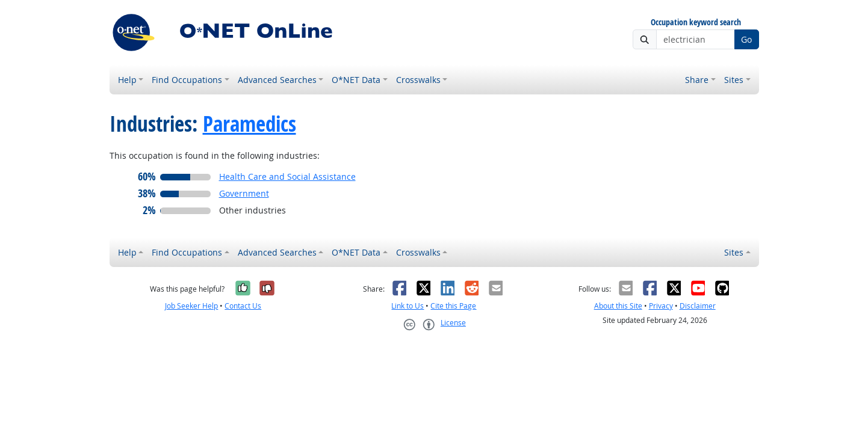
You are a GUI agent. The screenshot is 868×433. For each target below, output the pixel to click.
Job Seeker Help (191, 306)
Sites (734, 80)
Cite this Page (453, 306)
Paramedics (250, 124)
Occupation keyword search (696, 23)
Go (746, 39)
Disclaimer (698, 306)
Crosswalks (418, 80)
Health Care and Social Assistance (287, 177)
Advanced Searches (277, 80)
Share (697, 80)
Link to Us (408, 306)
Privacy (661, 306)
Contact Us (243, 306)
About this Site (618, 306)
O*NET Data (356, 80)
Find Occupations (187, 80)
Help (127, 80)
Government (244, 193)
